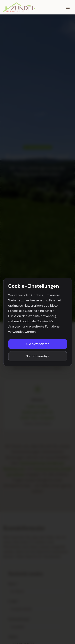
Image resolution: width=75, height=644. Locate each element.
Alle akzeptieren (38, 344)
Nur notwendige (37, 356)
